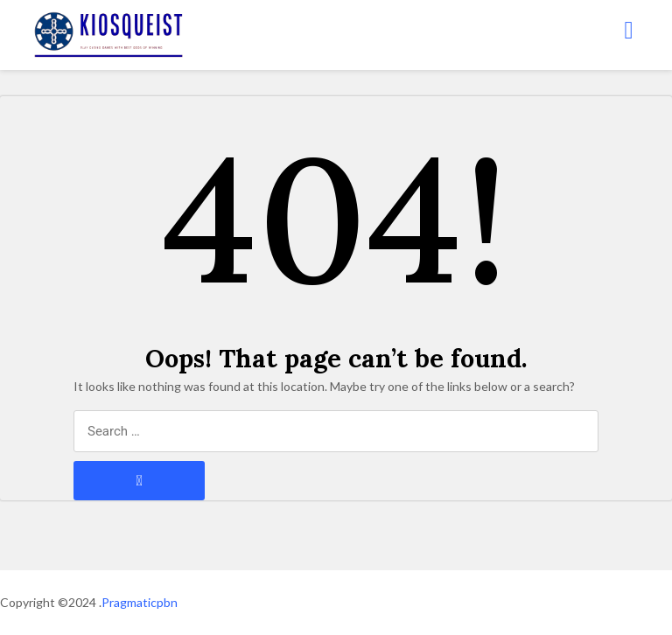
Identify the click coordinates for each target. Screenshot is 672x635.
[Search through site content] (336, 431)
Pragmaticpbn (140, 602)
